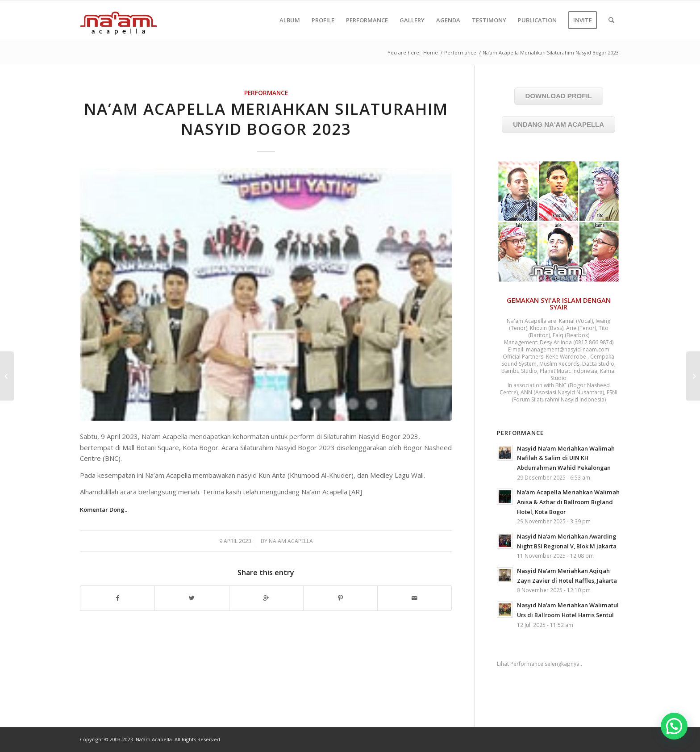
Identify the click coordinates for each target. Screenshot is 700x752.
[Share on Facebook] (117, 598)
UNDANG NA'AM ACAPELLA (558, 124)
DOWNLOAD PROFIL (559, 96)
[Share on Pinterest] (340, 598)
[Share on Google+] (266, 598)
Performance (460, 52)
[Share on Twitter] (192, 598)
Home (431, 52)
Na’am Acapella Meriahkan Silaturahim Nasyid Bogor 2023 (266, 119)
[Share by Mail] (415, 598)
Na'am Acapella (291, 541)
